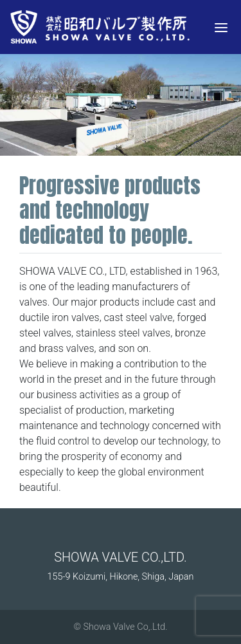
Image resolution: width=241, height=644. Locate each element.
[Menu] (221, 27)
